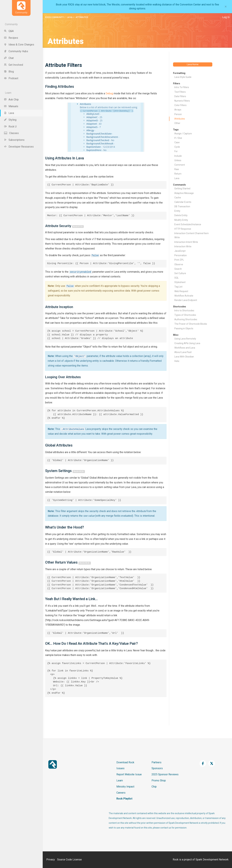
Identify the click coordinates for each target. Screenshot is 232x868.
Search (178, 269)
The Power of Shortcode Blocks (191, 324)
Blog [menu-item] (9, 72)
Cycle (177, 147)
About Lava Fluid (183, 352)
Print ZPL (179, 260)
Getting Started (182, 189)
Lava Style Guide (183, 77)
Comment (180, 165)
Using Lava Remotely (185, 339)
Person (178, 114)
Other (177, 123)
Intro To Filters (182, 87)
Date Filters (180, 96)
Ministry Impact (125, 787)
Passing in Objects (184, 328)
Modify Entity (181, 220)
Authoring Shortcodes (186, 319)
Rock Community (54, 17)
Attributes (180, 119)
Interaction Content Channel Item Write (192, 235)
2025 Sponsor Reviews (165, 774)
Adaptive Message (184, 193)
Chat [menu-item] (9, 58)
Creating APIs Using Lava (187, 343)
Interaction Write (183, 246)
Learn (120, 780)
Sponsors (157, 768)
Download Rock (125, 762)
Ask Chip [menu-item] (11, 100)
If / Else (178, 138)
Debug (109, 93)
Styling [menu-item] (10, 120)
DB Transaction (182, 206)
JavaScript (180, 251)
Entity (177, 211)
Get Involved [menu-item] (13, 65)
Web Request (181, 291)
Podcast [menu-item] (11, 78)
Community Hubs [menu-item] (16, 51)
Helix (177, 361)
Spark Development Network (212, 860)
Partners (156, 762)
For (176, 151)
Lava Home (193, 64)
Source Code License (69, 860)
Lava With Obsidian (184, 357)
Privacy (51, 860)
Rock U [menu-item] (10, 127)
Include (178, 156)
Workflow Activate (184, 296)
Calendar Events (183, 202)
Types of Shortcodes (185, 315)
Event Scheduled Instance (188, 224)
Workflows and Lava (185, 348)
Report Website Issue (129, 774)
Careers (121, 793)
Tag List (178, 287)
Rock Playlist (124, 799)
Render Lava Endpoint (186, 300)
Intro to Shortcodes (184, 311)
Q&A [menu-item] (9, 31)
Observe (179, 264)
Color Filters (180, 105)
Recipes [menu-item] (11, 38)
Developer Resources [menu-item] (19, 147)
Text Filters (180, 92)
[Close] (226, 7)
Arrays (178, 110)
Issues (120, 768)
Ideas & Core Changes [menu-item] (19, 45)
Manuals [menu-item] (11, 106)
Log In (226, 17)
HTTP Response (183, 229)
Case (177, 142)
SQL (177, 278)
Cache (178, 198)
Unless (178, 160)
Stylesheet (180, 282)
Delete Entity (181, 215)
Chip (154, 787)
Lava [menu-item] (9, 113)
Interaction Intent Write (186, 242)
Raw (177, 169)
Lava (70, 17)
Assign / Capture (183, 134)
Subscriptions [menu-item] (14, 140)
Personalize (181, 255)
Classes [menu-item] (11, 133)
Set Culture (180, 273)
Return (178, 174)
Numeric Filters (182, 101)
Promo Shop (159, 780)
